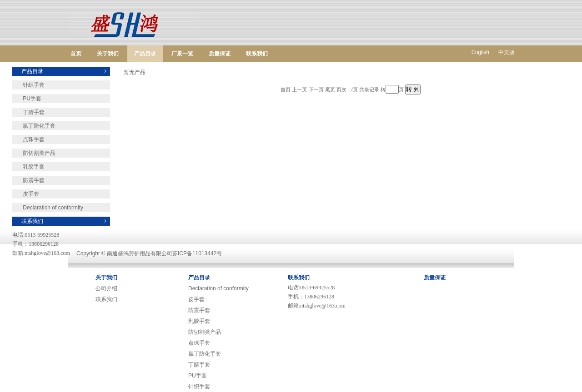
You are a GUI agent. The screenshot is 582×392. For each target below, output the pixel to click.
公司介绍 (106, 288)
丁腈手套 (28, 112)
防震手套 (28, 180)
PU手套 (27, 99)
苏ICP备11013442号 (197, 253)
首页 (76, 54)
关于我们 (108, 54)
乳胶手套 (28, 167)
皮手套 (26, 194)
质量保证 (220, 54)
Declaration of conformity (48, 208)
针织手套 (28, 85)
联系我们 (257, 54)
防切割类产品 (34, 153)
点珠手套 (28, 139)
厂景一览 (182, 54)
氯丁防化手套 (34, 126)
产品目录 (145, 54)
